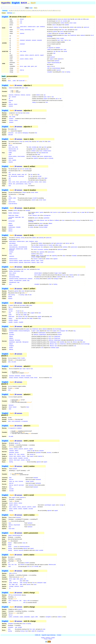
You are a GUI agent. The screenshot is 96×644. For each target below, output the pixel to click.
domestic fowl (45, 153)
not (61, 21)
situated (45, 99)
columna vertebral (13, 261)
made (26, 295)
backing (68, 72)
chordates (74, 256)
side (10, 178)
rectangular (62, 331)
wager (45, 583)
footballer (18, 227)
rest (78, 275)
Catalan (53, 638)
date (54, 53)
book (76, 30)
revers (26, 184)
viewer (75, 23)
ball (51, 212)
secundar (26, 458)
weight (31, 318)
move (16, 481)
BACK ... (25, 3)
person (54, 25)
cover (33, 30)
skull (52, 243)
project (37, 550)
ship (38, 174)
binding (22, 30)
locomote (21, 481)
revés (40, 182)
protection (30, 279)
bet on (22, 66)
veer (9, 603)
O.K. (15, 454)
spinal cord (86, 27)
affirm (37, 617)
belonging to (26, 133)
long (74, 331)
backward (22, 40)
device (20, 318)
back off (16, 485)
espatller (11, 322)
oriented (22, 565)
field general (25, 342)
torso (10, 147)
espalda (14, 160)
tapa (28, 280)
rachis (18, 28)
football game (16, 213)
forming (60, 27)
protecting (79, 27)
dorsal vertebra (21, 156)
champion (11, 451)
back (66, 30)
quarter (19, 174)
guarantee (12, 453)
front (63, 30)
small (10, 155)
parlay (11, 583)
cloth (30, 295)
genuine (59, 70)
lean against (61, 33)
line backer (18, 340)
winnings (25, 583)
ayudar (10, 545)
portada (24, 280)
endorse (22, 55)
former (58, 38)
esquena (11, 162)
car (23, 311)
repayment (51, 48)
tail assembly (14, 176)
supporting (54, 256)
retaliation (58, 48)
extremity (51, 158)
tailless (57, 245)
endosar (20, 509)
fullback (51, 220)
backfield (67, 25)
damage (56, 279)
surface (39, 178)
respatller (21, 322)
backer (10, 547)
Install (31, 8)
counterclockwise (56, 68)
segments (42, 252)
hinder (25, 51)
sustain (21, 617)
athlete (32, 227)
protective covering (14, 279)
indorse (27, 55)
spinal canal (12, 249)
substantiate (27, 617)
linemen (59, 333)
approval (60, 59)
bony (38, 252)
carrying (78, 220)
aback (9, 81)
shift (48, 68)
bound (60, 273)
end (82, 19)
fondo (17, 182)
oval (59, 212)
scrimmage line (47, 215)
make (25, 601)
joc (10, 588)
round (55, 212)
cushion (51, 247)
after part (14, 174)
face (16, 565)
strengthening (40, 631)
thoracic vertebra (13, 156)
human (59, 19)
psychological (48, 505)
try (71, 212)
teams (69, 212)
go (13, 481)
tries (63, 220)
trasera (44, 182)
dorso (10, 160)
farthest (38, 95)
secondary (12, 335)
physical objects (38, 273)
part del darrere (20, 184)
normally (65, 21)
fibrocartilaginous (36, 247)
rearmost (28, 95)
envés (14, 182)
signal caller (18, 217)
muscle (34, 149)
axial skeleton (12, 243)
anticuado (10, 135)
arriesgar (11, 586)
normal (71, 23)
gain (16, 627)
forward (11, 378)
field (67, 331)
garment (55, 32)
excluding (34, 147)
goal (33, 214)
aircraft (40, 176)
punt (36, 66)
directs (69, 342)
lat (17, 149)
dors (14, 184)
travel (10, 481)
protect (49, 279)
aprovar (11, 460)
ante (10, 581)
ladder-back (11, 317)
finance (10, 543)
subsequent (40, 583)
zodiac (14, 81)
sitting (69, 33)
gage (25, 66)
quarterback (11, 217)
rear (21, 21)
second (22, 59)
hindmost (23, 95)
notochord (12, 256)
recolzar (23, 460)
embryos (33, 257)
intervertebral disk (23, 247)
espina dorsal (27, 261)
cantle (10, 315)
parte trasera (30, 182)
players (55, 331)
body (69, 19)
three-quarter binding (14, 277)
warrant (17, 453)
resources (21, 550)
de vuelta (14, 362)
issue (35, 584)
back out (11, 479)
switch (10, 601)
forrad (32, 378)
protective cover (23, 279)
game (32, 66)
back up (22, 70)
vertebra (11, 252)
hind (21, 51)
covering (37, 279)
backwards (28, 40)
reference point (52, 565)
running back (12, 221)
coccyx (11, 245)
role (42, 348)
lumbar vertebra (12, 151)
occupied (35, 198)
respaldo (16, 320)
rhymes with (23, 81)
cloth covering (11, 295)
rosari (42, 262)
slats (51, 317)
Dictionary (5, 11)
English (16, 3)
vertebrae (56, 27)
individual (53, 348)
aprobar (15, 458)
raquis (38, 261)
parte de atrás (23, 182)
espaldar (11, 320)
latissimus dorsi (12, 149)
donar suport (17, 460)
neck (76, 19)
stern (57, 99)
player (66, 35)
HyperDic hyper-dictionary (49, 635)
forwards (16, 378)
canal (35, 249)
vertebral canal (19, 249)
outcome (28, 584)
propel (83, 212)
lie (9, 563)
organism (36, 158)
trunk (13, 147)
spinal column (23, 27)
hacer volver (12, 529)
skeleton (72, 27)
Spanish (48, 638)
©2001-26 (38, 635)
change (28, 481)
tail (61, 99)
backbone (42, 27)
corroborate (16, 617)
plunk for (37, 55)
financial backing (56, 63)
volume (14, 273)
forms (48, 256)
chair (10, 313)
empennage (21, 176)
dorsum (22, 19)
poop (23, 174)
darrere (10, 184)
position (10, 198)
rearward (34, 40)
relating (34, 102)
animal (65, 19)
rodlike (37, 256)
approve (17, 443)
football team (73, 35)
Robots (50, 639)
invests (16, 547)
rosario (42, 261)
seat (18, 311)
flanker (17, 215)
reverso (36, 182)
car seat (10, 311)
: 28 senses (16, 85)
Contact (59, 635)
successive (40, 249)
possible (41, 550)
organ (46, 158)
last (57, 21)
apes (60, 245)
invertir (22, 586)
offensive (42, 220)
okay (18, 454)
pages (56, 273)
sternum (67, 243)
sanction (23, 454)
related (49, 50)
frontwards (27, 378)
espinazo (33, 261)
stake (29, 66)
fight (34, 451)
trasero (16, 104)
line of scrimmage (57, 329)
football (10, 213)
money (24, 543)
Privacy (46, 639)
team (46, 220)
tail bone (15, 245)
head (40, 147)
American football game (24, 331)
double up (15, 583)
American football (43, 227)
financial (16, 550)
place (49, 66)
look (13, 565)
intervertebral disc (13, 247)
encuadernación (18, 280)
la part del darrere (13, 204)
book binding (28, 30)
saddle (10, 153)
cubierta (11, 280)
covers (62, 32)
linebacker (12, 340)
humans (50, 245)
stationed (83, 35)
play (17, 584)
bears (26, 318)
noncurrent (11, 133)
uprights (39, 317)
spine (87, 19)
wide (39, 215)
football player (12, 227)
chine (10, 254)
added (33, 631)
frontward (21, 378)
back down (21, 485)
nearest (33, 200)
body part (11, 158)
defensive (36, 335)
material (71, 275)
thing (39, 318)
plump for (32, 55)
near (55, 51)
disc (42, 247)
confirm (10, 617)
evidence (60, 617)
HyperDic (6, 3)
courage (62, 505)
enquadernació (13, 282)
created (40, 259)
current (19, 133)
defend (16, 451)
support (50, 33)
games (37, 212)
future (28, 407)
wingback (11, 225)
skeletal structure (13, 259)
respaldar (20, 458)
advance (11, 525)
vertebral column (32, 27)
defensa (10, 229)
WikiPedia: (11, 13)
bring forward (17, 525)
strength (20, 627)
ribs (73, 243)
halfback (57, 220)
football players (42, 333)
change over (15, 601)
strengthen (50, 72)
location (62, 38)
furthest (62, 23)
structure (42, 256)
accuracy (49, 453)
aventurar (17, 586)
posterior (11, 100)
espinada (21, 262)
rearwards (39, 40)
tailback (10, 223)
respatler (16, 322)
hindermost (17, 95)
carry (78, 212)
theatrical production (25, 547)
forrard (36, 378)
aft (9, 99)
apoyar (11, 458)
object (46, 178)
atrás (9, 362)
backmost (11, 95)
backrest (22, 33)
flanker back (11, 215)
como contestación (16, 421)
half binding (12, 275)
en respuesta (25, 421)
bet (52, 66)
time (36, 133)
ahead (10, 407)
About (36, 8)
